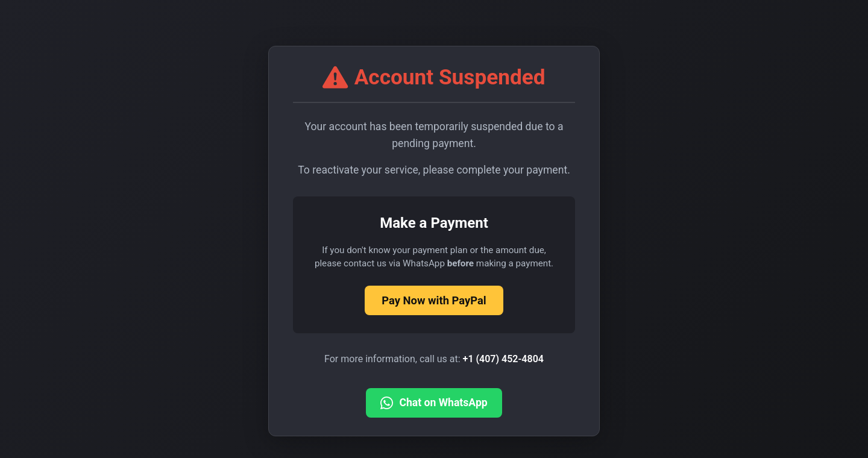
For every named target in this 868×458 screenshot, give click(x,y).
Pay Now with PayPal (434, 300)
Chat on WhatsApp (434, 403)
